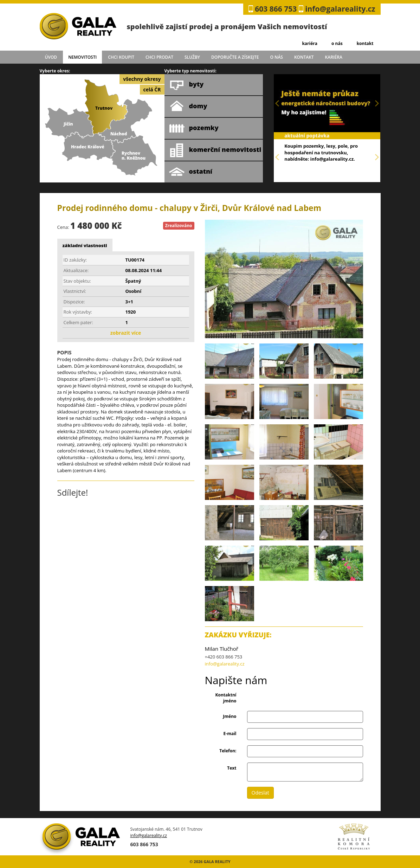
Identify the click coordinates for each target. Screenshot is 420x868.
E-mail (230, 734)
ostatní (191, 172)
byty (186, 85)
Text (232, 768)
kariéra (310, 43)
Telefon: (228, 751)
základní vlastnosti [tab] (85, 245)
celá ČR (152, 89)
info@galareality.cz (340, 9)
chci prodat (159, 57)
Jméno (230, 716)
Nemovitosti (82, 57)
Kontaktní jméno (226, 698)
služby (192, 57)
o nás (337, 43)
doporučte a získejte (235, 57)
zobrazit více (126, 333)
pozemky (194, 128)
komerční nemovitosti (215, 150)
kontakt (365, 43)
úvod (51, 57)
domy (188, 107)
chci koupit (121, 57)
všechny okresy (142, 79)
